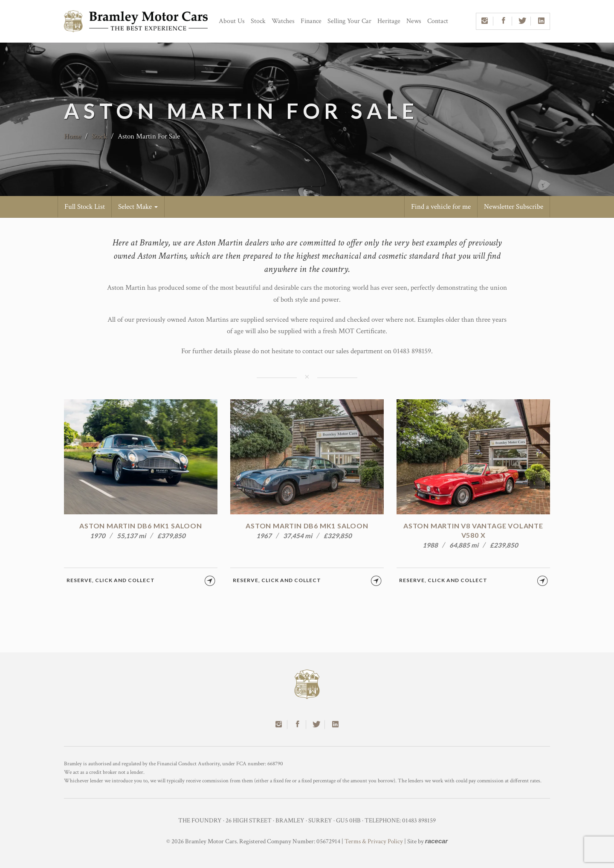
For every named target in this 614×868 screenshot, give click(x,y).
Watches (283, 21)
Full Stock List (85, 207)
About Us (232, 21)
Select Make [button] (138, 207)
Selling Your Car (349, 21)
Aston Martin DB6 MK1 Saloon (141, 526)
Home (72, 136)
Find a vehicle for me (441, 207)
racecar (436, 841)
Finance (311, 21)
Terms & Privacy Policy (374, 841)
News (414, 21)
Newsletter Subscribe (514, 207)
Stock (258, 21)
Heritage (389, 21)
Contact (438, 21)
